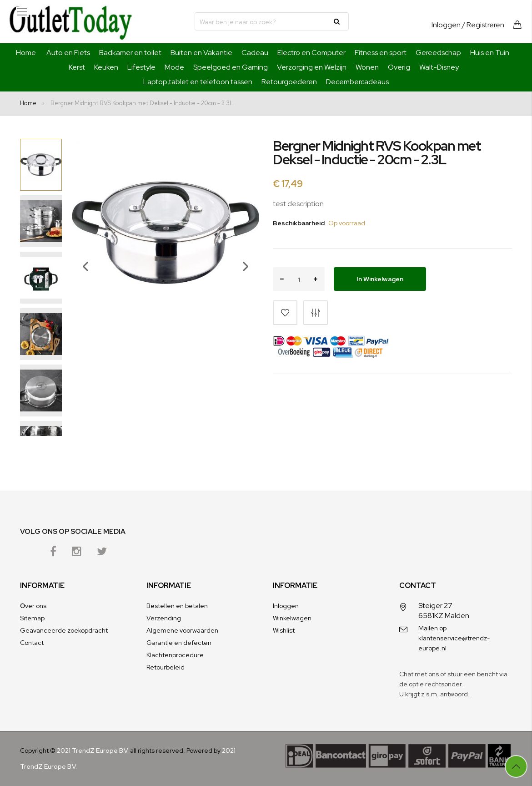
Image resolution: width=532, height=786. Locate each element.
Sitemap (32, 618)
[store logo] (70, 21)
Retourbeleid (166, 667)
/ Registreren (483, 25)
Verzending (164, 618)
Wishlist (284, 630)
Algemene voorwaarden (182, 630)
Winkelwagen (292, 618)
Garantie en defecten (179, 643)
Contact (32, 643)
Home (26, 53)
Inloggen (446, 25)
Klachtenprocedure (175, 655)
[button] (81, 287)
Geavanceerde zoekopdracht (64, 630)
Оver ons (33, 606)
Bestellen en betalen (177, 606)
